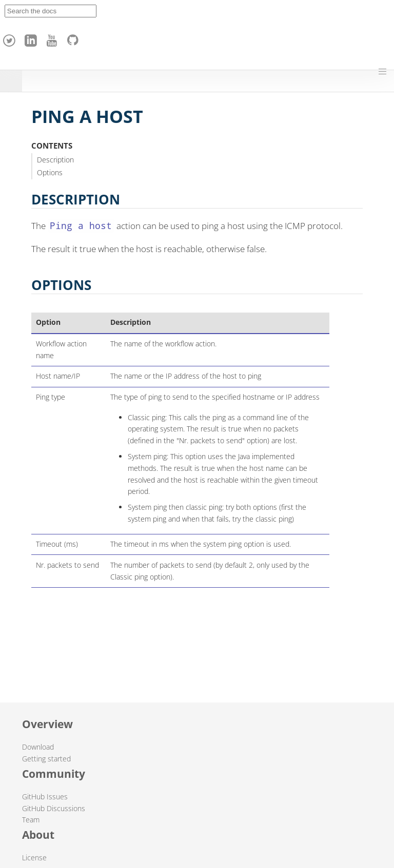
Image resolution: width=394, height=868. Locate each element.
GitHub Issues (45, 797)
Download (38, 747)
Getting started (46, 759)
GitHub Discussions (54, 808)
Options (50, 172)
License (34, 857)
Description (55, 160)
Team (31, 820)
